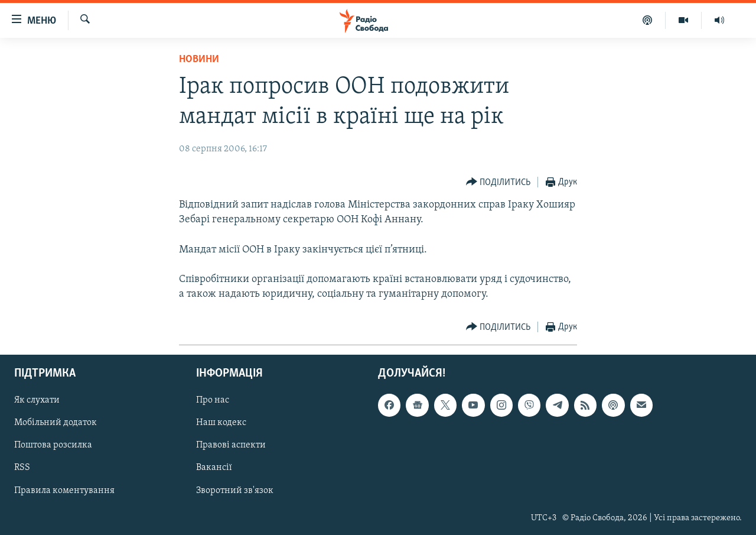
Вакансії (214, 468)
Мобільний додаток (56, 423)
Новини (199, 59)
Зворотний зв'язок (235, 491)
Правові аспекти (231, 446)
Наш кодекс (221, 423)
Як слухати (37, 401)
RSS (22, 468)
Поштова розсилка (53, 446)
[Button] (498, 182)
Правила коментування (64, 491)
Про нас (213, 401)
